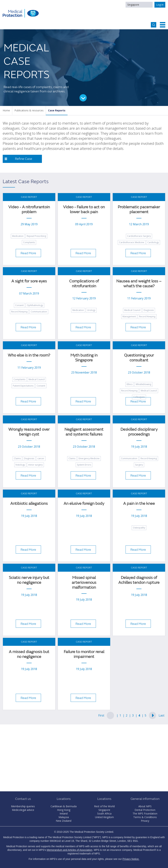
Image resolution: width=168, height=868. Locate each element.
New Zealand (64, 821)
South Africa (104, 813)
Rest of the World (104, 806)
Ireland (64, 813)
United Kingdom (104, 817)
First (101, 715)
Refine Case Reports (24, 160)
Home (6, 110)
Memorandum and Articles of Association (69, 850)
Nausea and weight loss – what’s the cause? (139, 284)
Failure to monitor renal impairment (84, 654)
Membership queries (23, 806)
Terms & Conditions (145, 817)
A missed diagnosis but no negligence (29, 654)
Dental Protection (145, 810)
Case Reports (57, 110)
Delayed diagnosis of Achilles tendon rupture (139, 580)
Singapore (133, 5)
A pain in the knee (139, 504)
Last (161, 715)
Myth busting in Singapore (84, 358)
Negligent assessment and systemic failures (84, 432)
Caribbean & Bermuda (64, 806)
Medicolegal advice (23, 810)
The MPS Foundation (145, 813)
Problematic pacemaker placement (139, 210)
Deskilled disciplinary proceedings (139, 432)
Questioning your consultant (139, 358)
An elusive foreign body (84, 504)
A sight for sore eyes (29, 281)
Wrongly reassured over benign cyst (29, 432)
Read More (28, 253)
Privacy (145, 821)
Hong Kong (64, 810)
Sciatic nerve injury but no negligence (29, 580)
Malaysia (64, 817)
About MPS (145, 806)
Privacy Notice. (131, 859)
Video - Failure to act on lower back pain (84, 210)
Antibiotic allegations (29, 504)
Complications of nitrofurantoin (84, 284)
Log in (160, 5)
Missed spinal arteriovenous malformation (84, 583)
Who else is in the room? (29, 355)
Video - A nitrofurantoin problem (29, 210)
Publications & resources (29, 110)
